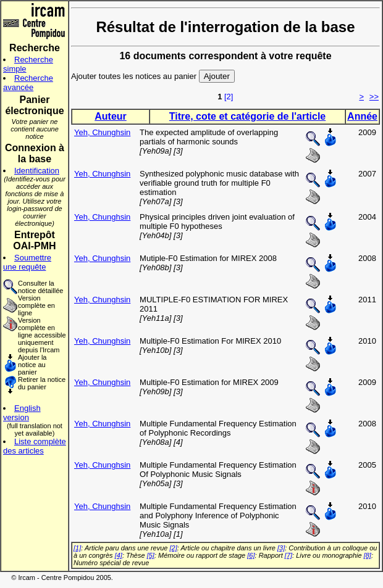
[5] (151, 555)
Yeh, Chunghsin (102, 132)
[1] (77, 548)
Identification (37, 171)
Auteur (111, 116)
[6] (251, 555)
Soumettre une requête (27, 262)
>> (374, 97)
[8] (368, 555)
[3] (281, 548)
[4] (119, 555)
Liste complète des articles (35, 446)
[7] (288, 555)
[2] (229, 97)
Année (362, 116)
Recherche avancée (28, 83)
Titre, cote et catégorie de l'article (247, 116)
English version (22, 413)
